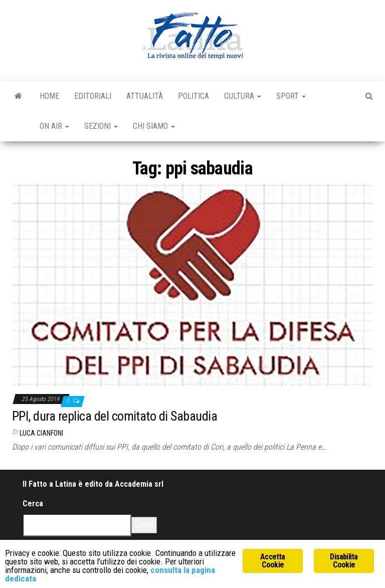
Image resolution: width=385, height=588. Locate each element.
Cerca (33, 504)
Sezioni (101, 126)
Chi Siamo (154, 126)
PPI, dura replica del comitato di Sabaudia (115, 416)
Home (49, 96)
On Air (54, 126)
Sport (291, 96)
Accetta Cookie (272, 561)
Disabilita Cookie (344, 561)
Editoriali (93, 96)
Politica (194, 96)
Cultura (243, 96)
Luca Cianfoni (41, 433)
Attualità (145, 96)
